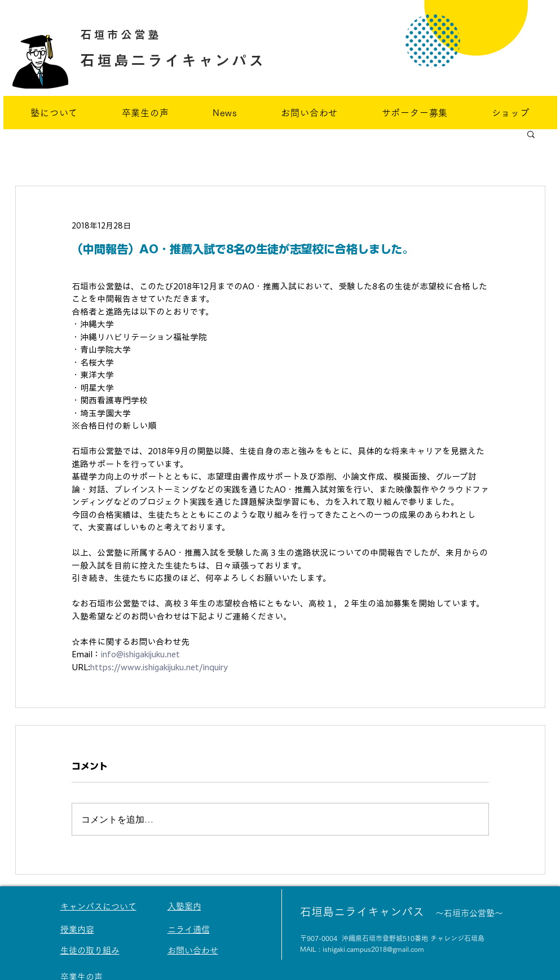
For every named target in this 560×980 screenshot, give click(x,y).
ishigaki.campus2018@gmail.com (373, 949)
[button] (531, 134)
